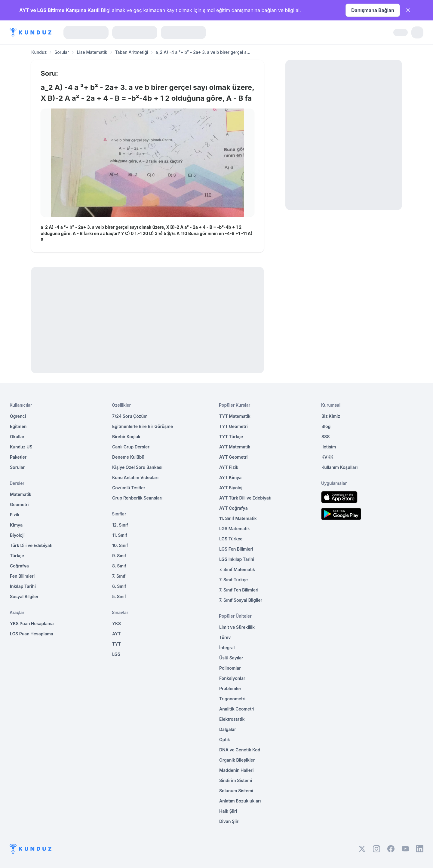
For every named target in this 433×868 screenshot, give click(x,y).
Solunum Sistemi (236, 791)
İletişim (329, 447)
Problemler (230, 688)
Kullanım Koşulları (339, 467)
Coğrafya (19, 566)
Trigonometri (232, 699)
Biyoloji (17, 535)
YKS (117, 623)
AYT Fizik (229, 467)
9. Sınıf (119, 556)
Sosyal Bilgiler (24, 596)
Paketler (18, 457)
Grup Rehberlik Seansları (137, 498)
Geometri (19, 504)
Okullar (17, 437)
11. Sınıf (120, 535)
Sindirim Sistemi (236, 780)
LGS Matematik (235, 529)
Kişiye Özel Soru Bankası (137, 467)
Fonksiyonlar (232, 678)
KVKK (327, 457)
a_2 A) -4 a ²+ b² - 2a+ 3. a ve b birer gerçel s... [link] (203, 52)
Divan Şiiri (229, 821)
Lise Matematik (92, 52)
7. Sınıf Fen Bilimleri (239, 590)
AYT (117, 634)
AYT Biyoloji (231, 488)
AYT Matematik (235, 447)
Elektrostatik (232, 719)
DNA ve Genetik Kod (240, 750)
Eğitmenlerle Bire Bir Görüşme (143, 426)
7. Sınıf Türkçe (233, 580)
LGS (116, 654)
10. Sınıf (120, 545)
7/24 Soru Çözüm (130, 416)
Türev (225, 637)
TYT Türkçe (231, 437)
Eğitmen (18, 426)
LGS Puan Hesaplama (32, 634)
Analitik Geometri (237, 709)
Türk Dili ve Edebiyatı (31, 545)
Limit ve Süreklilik (237, 627)
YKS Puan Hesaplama (32, 623)
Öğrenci (18, 416)
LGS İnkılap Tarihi (237, 559)
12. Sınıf (120, 525)
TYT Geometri (233, 426)
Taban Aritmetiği (132, 52)
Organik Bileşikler (237, 760)
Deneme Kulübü (128, 457)
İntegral (227, 648)
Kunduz (39, 52)
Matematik (21, 494)
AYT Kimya (230, 477)
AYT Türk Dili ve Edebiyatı (245, 498)
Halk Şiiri (228, 811)
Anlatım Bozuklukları (240, 801)
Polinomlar (230, 668)
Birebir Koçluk (126, 437)
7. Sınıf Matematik (237, 569)
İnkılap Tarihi (23, 586)
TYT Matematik (235, 416)
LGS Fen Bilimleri (236, 549)
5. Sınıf (119, 596)
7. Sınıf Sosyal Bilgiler (241, 600)
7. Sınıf (119, 576)
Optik (225, 740)
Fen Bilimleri (22, 576)
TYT (117, 644)
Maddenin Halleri (236, 770)
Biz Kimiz (331, 416)
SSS (326, 437)
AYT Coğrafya (233, 508)
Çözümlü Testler (129, 488)
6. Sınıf (119, 586)
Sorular (62, 52)
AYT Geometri (233, 457)
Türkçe (17, 556)
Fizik (15, 515)
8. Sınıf (119, 566)
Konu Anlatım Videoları (135, 477)
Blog (326, 426)
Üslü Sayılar (231, 658)
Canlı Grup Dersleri (131, 447)
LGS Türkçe (231, 539)
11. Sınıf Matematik (238, 518)
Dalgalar (228, 729)
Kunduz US (21, 447)
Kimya (16, 525)
